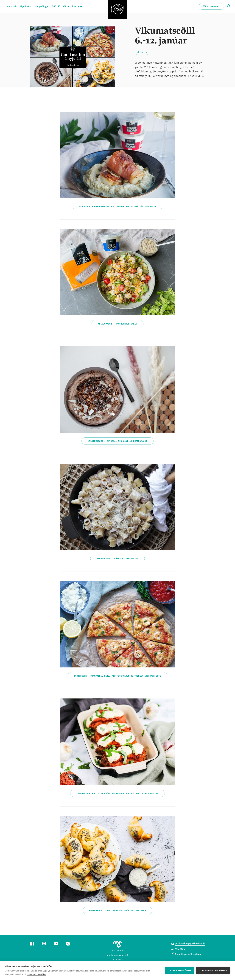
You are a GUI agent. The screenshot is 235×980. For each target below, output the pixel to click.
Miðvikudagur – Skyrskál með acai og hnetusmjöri (118, 441)
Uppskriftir (11, 7)
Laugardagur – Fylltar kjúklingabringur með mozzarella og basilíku (118, 793)
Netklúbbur (211, 6)
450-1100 (178, 949)
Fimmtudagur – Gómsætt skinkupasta (118, 559)
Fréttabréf (78, 7)
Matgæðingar (42, 7)
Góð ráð (56, 7)
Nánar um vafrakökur (37, 974)
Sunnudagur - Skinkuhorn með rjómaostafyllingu (118, 911)
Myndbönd (26, 7)
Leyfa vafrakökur (180, 970)
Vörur (66, 7)
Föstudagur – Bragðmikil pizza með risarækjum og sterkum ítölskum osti (118, 676)
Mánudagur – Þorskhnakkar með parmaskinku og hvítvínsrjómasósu (118, 206)
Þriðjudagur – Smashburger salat (118, 324)
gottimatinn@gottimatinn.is (188, 944)
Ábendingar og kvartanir (188, 954)
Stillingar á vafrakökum (213, 970)
